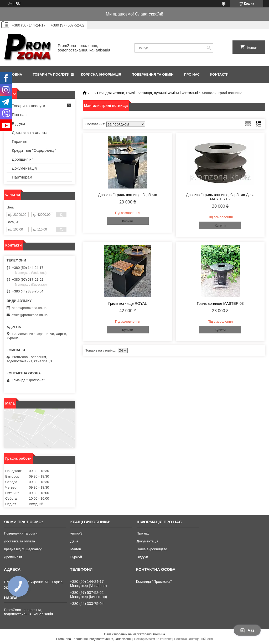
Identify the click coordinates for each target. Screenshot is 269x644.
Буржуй (76, 557)
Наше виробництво (152, 549)
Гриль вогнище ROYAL (128, 303)
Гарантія (20, 141)
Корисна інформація (101, 74)
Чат (247, 630)
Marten (76, 549)
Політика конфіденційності (193, 639)
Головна (14, 74)
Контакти (219, 74)
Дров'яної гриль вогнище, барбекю (128, 195)
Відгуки (18, 124)
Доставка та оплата (30, 132)
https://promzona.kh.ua (29, 308)
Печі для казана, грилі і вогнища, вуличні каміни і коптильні (148, 93)
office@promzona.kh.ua (30, 315)
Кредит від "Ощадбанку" (34, 150)
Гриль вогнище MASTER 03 (220, 303)
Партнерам (22, 177)
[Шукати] (209, 48)
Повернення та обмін (152, 74)
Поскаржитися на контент (153, 639)
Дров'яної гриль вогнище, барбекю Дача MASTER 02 (220, 197)
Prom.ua (159, 634)
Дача (74, 541)
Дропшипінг (22, 159)
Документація (24, 168)
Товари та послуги (51, 74)
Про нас (192, 74)
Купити (128, 221)
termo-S (76, 533)
